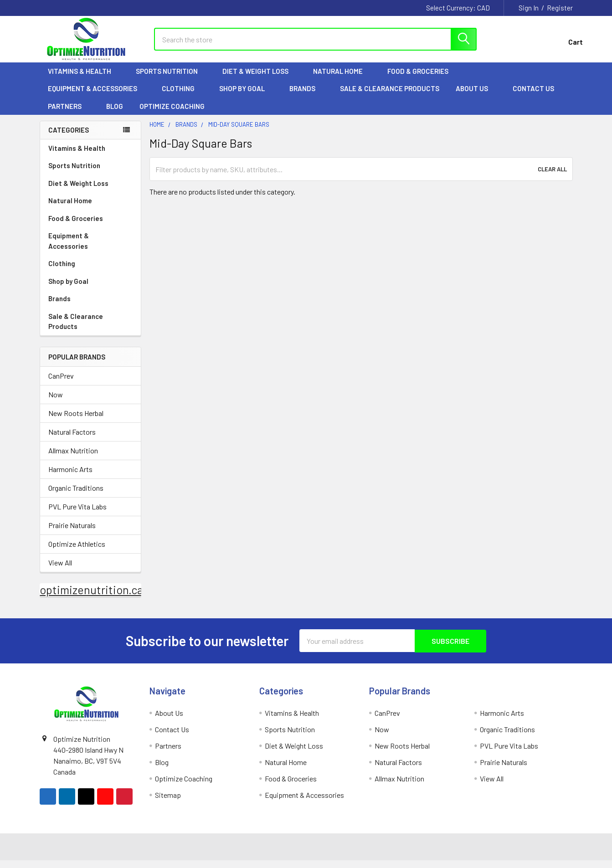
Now (56, 403)
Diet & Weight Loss (260, 79)
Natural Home (342, 79)
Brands (306, 96)
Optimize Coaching (172, 114)
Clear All (552, 177)
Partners (69, 114)
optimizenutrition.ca (91, 598)
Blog (115, 114)
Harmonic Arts (70, 477)
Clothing (182, 96)
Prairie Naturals (72, 533)
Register (560, 8)
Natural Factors (72, 440)
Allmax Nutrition (73, 459)
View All (60, 571)
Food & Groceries (422, 79)
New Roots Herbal (76, 421)
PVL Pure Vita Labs (77, 515)
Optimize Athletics (77, 552)
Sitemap (168, 803)
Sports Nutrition (171, 79)
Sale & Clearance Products (390, 96)
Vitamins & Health (84, 79)
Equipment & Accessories (97, 96)
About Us (476, 96)
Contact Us (533, 96)
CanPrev (61, 384)
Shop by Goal (246, 96)
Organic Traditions (76, 496)
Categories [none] (69, 138)
